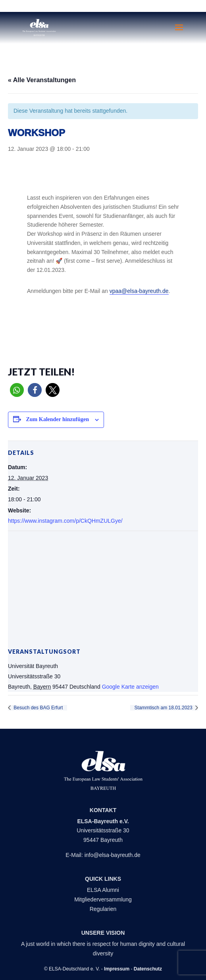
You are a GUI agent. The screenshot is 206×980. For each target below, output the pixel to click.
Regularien (103, 909)
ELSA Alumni (103, 890)
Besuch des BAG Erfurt (38, 708)
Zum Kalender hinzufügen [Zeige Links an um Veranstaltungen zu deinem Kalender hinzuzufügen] (58, 419)
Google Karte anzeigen (130, 687)
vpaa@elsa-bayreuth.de (139, 291)
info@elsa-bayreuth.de (113, 855)
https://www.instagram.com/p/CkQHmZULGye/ (65, 521)
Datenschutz (148, 969)
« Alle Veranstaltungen (42, 80)
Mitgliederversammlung (103, 899)
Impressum (117, 969)
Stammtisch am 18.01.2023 (164, 708)
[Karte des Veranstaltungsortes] (103, 588)
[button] (17, 390)
